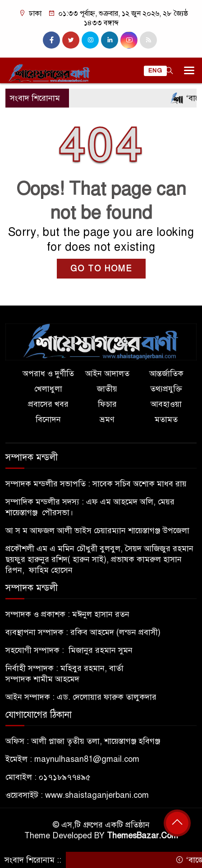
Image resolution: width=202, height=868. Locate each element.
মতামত (166, 419)
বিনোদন (48, 419)
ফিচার (107, 404)
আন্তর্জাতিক (166, 373)
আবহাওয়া (166, 404)
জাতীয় (107, 389)
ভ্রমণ (107, 419)
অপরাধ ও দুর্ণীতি (48, 373)
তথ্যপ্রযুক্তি (166, 389)
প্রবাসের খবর (48, 404)
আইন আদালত (107, 373)
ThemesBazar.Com (142, 836)
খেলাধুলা (48, 389)
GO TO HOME (101, 269)
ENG (155, 71)
